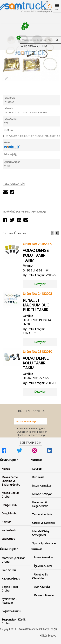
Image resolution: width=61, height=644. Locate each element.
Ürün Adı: (8, 108)
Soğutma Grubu (11, 611)
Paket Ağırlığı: (11, 154)
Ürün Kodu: (9, 98)
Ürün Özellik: (10, 119)
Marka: (7, 142)
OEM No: (8, 130)
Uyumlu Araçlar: (12, 162)
